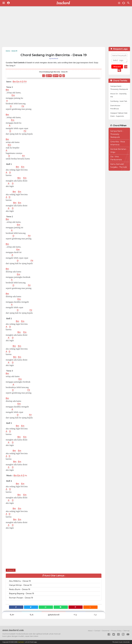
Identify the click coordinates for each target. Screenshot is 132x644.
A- (32, 615)
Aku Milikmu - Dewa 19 (20, 581)
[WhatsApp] (46, 607)
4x (26, 475)
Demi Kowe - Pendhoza (116, 107)
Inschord (21, 642)
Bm (14, 82)
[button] (91, 607)
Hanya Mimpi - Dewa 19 (20, 585)
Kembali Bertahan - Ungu (119, 151)
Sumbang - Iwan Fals (119, 101)
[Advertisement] (66, 27)
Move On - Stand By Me (118, 95)
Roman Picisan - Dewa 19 (21, 598)
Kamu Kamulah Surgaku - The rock (119, 166)
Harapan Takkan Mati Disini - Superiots (119, 115)
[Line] (61, 607)
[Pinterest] (76, 607)
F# (26, 82)
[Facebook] (16, 607)
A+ (12, 615)
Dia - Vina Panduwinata (116, 158)
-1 (95, 615)
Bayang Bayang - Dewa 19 (21, 593)
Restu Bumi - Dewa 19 (20, 589)
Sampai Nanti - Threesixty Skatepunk (119, 88)
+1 (75, 615)
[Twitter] (31, 607)
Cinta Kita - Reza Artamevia (118, 143)
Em (18, 82)
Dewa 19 (11, 570)
